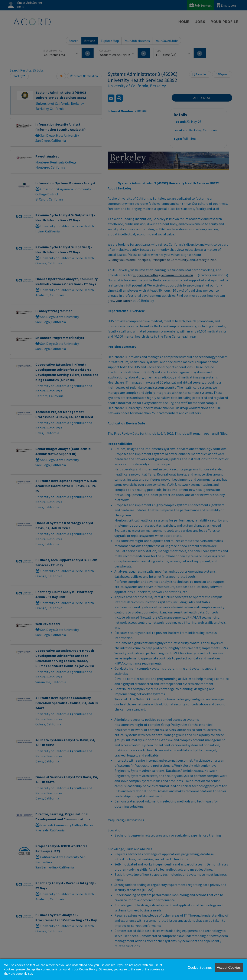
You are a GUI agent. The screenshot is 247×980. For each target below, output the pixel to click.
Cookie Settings (200, 968)
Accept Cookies (229, 968)
